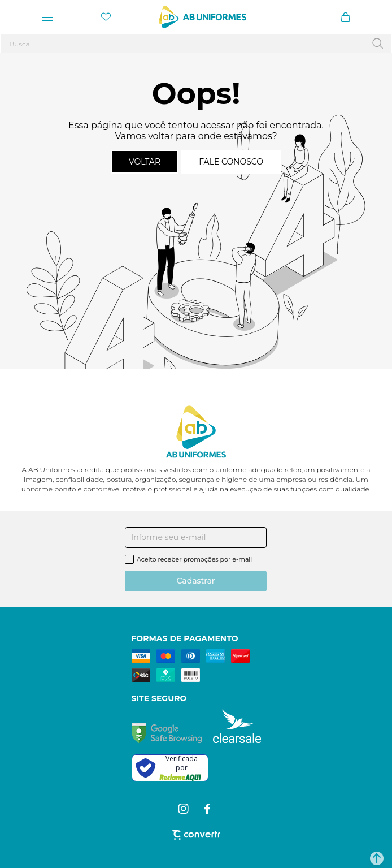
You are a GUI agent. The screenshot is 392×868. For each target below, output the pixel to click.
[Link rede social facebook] (208, 809)
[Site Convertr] (196, 835)
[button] (377, 858)
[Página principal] (202, 17)
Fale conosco (231, 162)
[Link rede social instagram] (184, 809)
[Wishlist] (106, 17)
